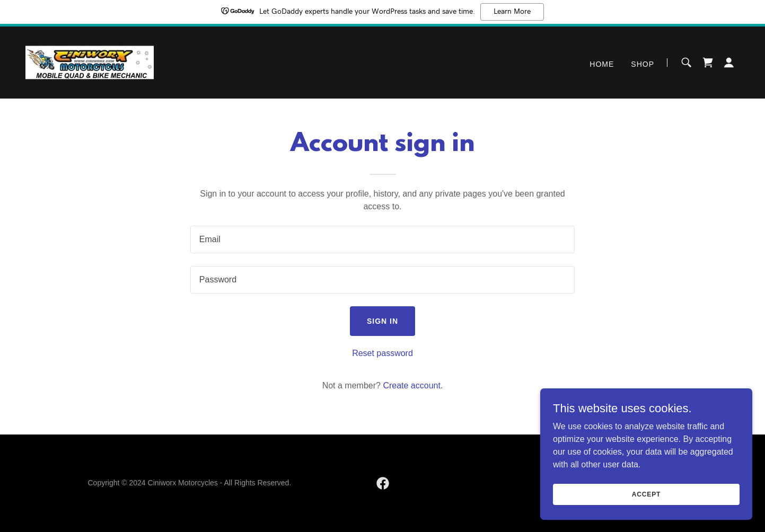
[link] (90, 62)
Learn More (512, 12)
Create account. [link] (413, 385)
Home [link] (602, 64)
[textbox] (382, 240)
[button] (729, 63)
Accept (646, 494)
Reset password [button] (382, 353)
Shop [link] (643, 64)
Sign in (382, 321)
